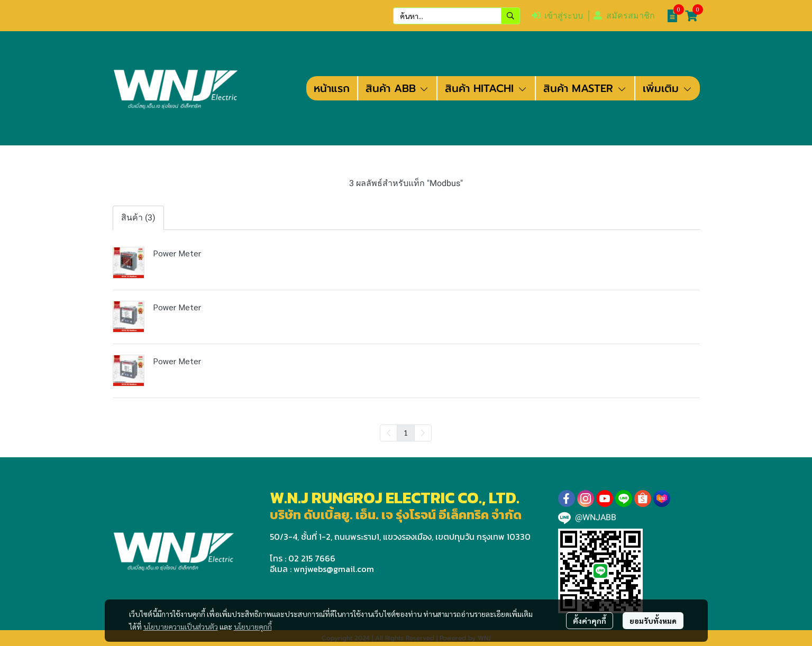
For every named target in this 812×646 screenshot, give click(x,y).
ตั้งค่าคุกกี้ (590, 621)
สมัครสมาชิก (624, 16)
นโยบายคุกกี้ (253, 626)
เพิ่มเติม (668, 88)
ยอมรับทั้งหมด (653, 621)
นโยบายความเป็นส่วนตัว (181, 626)
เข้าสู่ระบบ (557, 16)
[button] (457, 16)
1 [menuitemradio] (406, 432)
